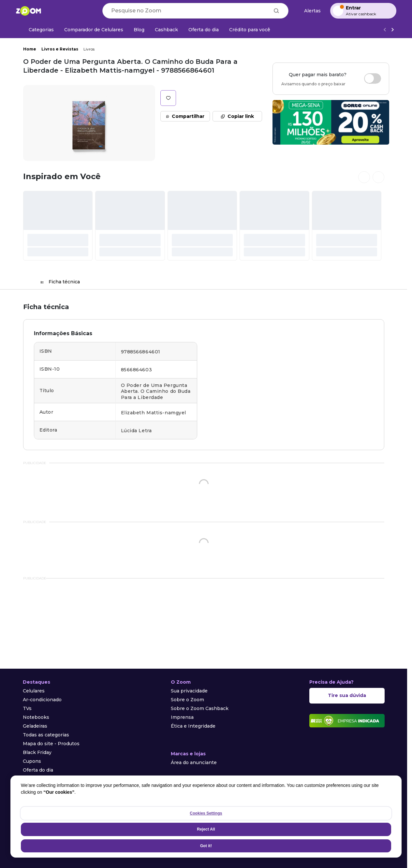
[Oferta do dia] (204, 30)
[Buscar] (276, 11)
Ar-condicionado (42, 700)
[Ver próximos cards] (378, 177)
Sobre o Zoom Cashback (200, 708)
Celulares (34, 691)
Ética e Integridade (193, 726)
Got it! (206, 846)
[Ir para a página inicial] (28, 11)
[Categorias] (37, 30)
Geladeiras (35, 726)
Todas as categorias (46, 735)
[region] (206, 817)
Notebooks (36, 717)
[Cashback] (166, 30)
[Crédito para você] (250, 30)
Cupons (32, 761)
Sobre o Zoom (187, 700)
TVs (27, 708)
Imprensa (182, 717)
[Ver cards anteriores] (364, 177)
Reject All (206, 829)
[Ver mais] (392, 30)
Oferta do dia (38, 770)
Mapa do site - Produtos (51, 744)
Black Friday (37, 752)
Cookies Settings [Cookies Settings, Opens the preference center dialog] (206, 813)
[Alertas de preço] (309, 11)
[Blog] (139, 30)
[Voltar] (385, 30)
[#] (58, 226)
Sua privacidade (189, 691)
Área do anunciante (194, 762)
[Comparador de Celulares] (94, 30)
